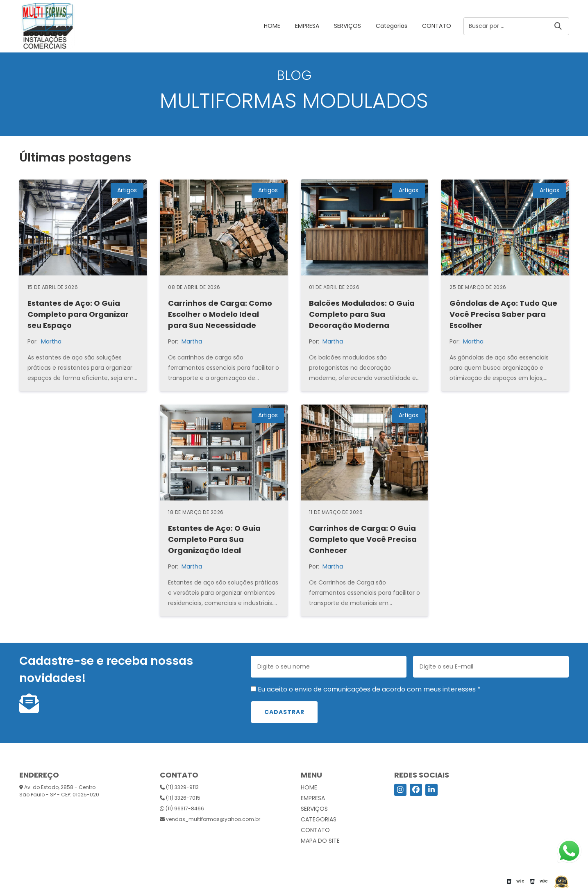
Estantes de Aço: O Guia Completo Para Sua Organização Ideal (214, 539)
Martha (51, 341)
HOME (272, 26)
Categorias (392, 26)
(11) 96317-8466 (182, 808)
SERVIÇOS (347, 26)
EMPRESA (307, 26)
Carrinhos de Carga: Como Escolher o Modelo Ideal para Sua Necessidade (220, 314)
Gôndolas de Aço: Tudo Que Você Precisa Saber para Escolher (503, 314)
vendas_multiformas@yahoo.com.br (210, 819)
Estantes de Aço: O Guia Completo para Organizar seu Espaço (78, 314)
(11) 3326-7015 (180, 798)
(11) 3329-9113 (179, 787)
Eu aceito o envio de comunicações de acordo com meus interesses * (366, 689)
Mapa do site (320, 841)
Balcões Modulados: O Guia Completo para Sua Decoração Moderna (362, 314)
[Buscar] (558, 26)
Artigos (127, 190)
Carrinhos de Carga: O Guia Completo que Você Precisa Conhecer (363, 539)
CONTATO (437, 26)
